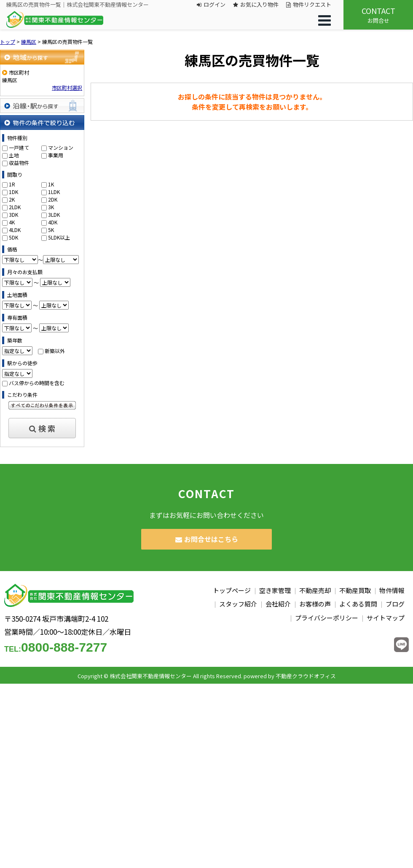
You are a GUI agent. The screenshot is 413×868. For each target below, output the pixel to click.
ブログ (395, 604)
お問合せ (378, 15)
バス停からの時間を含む (37, 383)
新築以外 (55, 351)
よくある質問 (358, 604)
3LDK (54, 214)
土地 (14, 155)
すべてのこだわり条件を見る (42, 405)
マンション (61, 147)
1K (51, 184)
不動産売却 (315, 590)
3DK (13, 214)
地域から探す (42, 57)
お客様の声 (315, 604)
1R (12, 184)
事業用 (56, 155)
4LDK (15, 230)
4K (12, 222)
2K (12, 199)
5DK (13, 237)
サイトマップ (386, 618)
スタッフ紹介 (238, 604)
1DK (13, 192)
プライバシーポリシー (327, 618)
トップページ (232, 590)
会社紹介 (278, 604)
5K (51, 230)
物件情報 (392, 590)
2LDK (15, 207)
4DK (53, 222)
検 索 (42, 428)
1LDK (54, 192)
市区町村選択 (67, 88)
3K (51, 207)
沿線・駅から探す (42, 106)
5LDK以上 (59, 237)
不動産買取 (355, 590)
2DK (53, 199)
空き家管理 (275, 590)
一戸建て (19, 147)
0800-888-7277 (56, 647)
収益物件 (19, 163)
